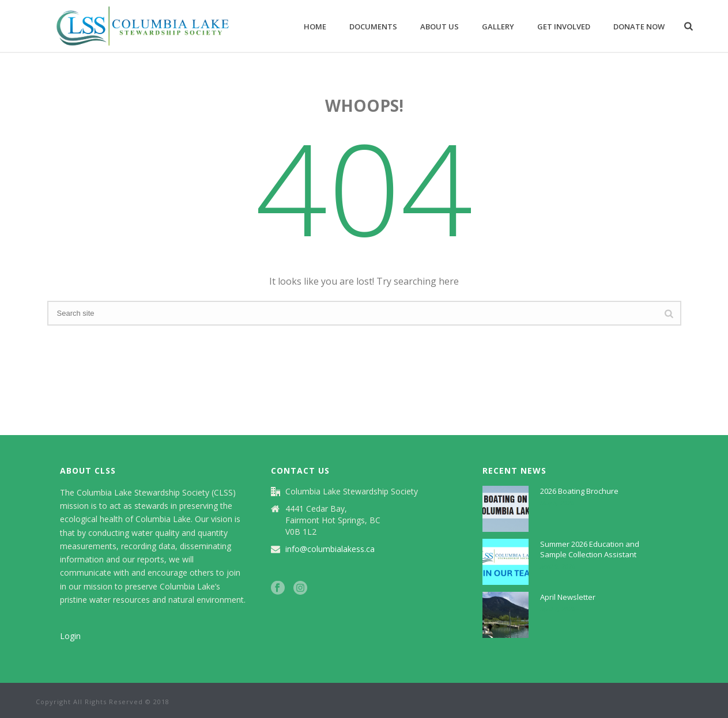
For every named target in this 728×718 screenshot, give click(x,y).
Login (70, 636)
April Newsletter (568, 597)
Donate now (639, 27)
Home (315, 27)
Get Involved (564, 27)
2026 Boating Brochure (579, 491)
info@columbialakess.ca (330, 549)
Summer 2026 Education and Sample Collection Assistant (590, 549)
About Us (440, 27)
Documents (373, 27)
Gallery (498, 27)
